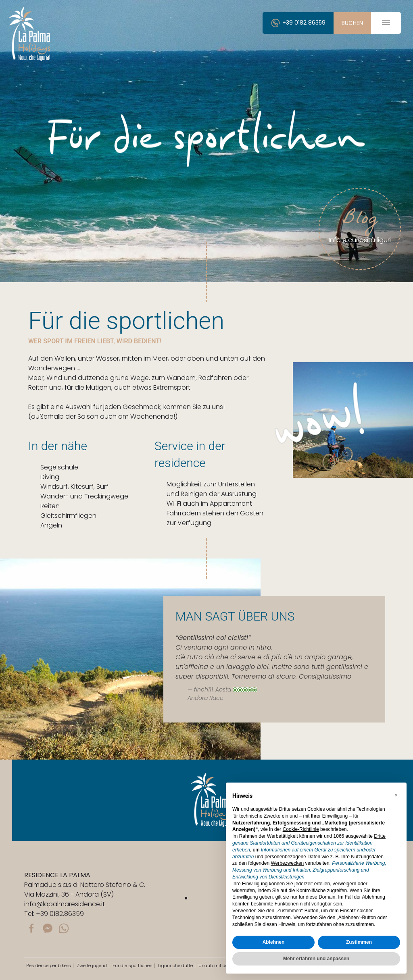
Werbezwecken (287, 863)
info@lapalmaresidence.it (65, 904)
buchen (352, 23)
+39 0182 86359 (298, 23)
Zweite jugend (92, 965)
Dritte (380, 836)
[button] (396, 795)
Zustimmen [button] (359, 942)
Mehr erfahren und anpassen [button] (316, 959)
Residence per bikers (49, 965)
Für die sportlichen (132, 965)
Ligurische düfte (175, 965)
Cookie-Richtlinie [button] (301, 829)
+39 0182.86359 (60, 914)
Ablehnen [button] (274, 942)
